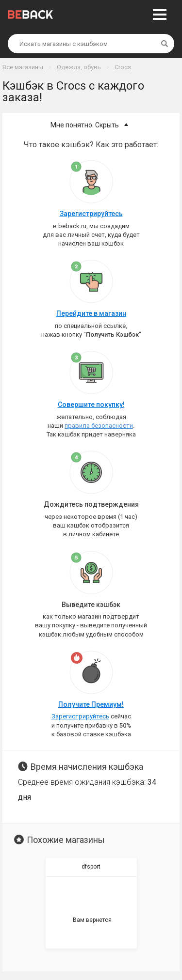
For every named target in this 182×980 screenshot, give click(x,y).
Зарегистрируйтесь (91, 214)
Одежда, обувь (79, 67)
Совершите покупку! (91, 404)
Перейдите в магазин (91, 313)
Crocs (123, 67)
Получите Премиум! (91, 704)
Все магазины (23, 67)
